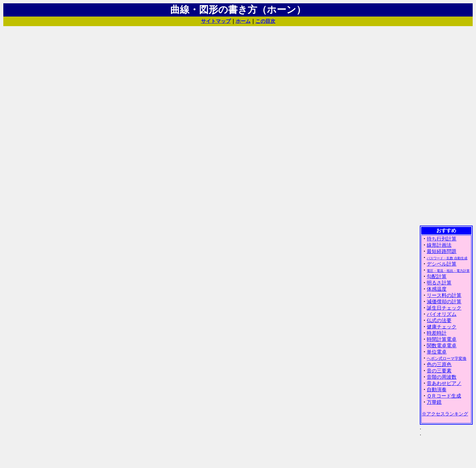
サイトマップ (216, 21)
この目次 (265, 21)
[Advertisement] (446, 125)
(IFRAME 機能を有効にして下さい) (446, 346)
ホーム (243, 21)
